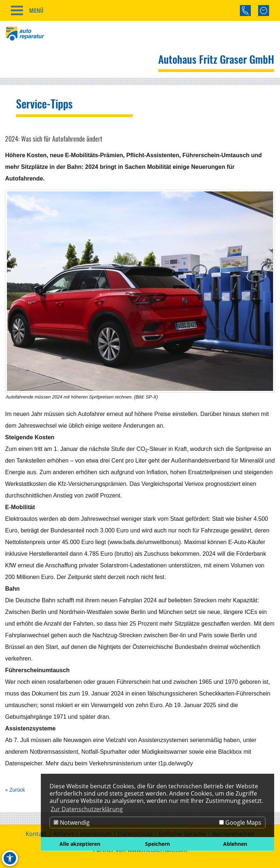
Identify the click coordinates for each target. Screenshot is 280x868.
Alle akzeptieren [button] (80, 844)
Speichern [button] (157, 844)
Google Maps (240, 823)
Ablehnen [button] (235, 844)
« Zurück (15, 790)
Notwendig (72, 823)
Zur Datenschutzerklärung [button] (87, 809)
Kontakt (36, 834)
